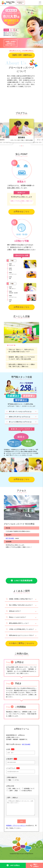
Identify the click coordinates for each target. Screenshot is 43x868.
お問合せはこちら (21, 212)
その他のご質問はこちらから (21, 643)
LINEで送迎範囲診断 (22, 581)
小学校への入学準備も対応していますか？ (22, 629)
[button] (20, 146)
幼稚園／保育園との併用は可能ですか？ (21, 599)
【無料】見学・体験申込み (22, 55)
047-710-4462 (10, 538)
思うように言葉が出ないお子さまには (20, 422)
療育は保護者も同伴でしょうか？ (19, 623)
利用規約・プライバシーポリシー (16, 828)
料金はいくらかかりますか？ (18, 617)
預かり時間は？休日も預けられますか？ (21, 605)
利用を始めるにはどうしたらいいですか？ (22, 635)
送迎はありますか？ (15, 611)
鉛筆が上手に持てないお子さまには (20, 417)
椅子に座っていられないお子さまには (20, 412)
